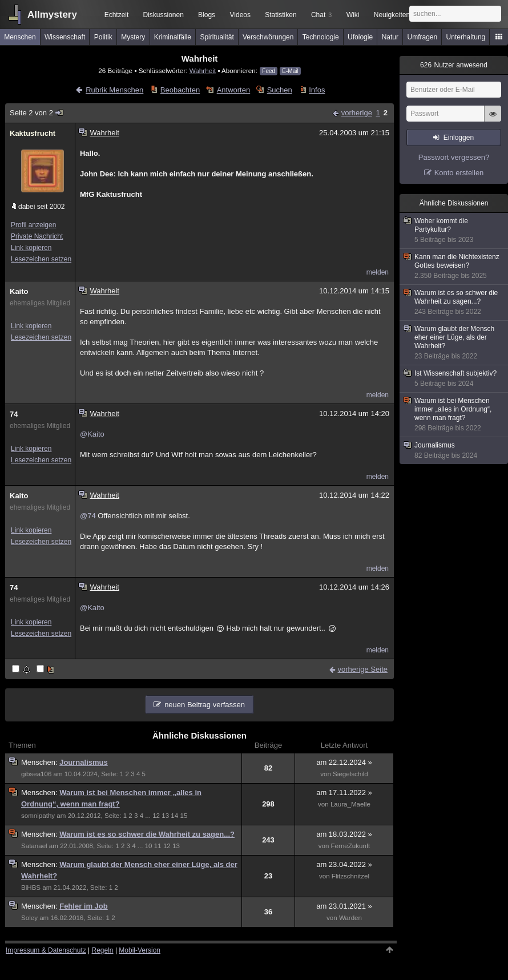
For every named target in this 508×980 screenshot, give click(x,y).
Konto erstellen (459, 173)
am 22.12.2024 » (344, 762)
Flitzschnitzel (350, 876)
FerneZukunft (351, 846)
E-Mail (290, 71)
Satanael (34, 846)
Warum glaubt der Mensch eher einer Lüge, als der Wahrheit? (454, 343)
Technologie (321, 37)
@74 (88, 516)
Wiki (353, 15)
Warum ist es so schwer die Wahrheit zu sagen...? (147, 834)
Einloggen (459, 138)
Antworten (234, 90)
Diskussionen (163, 15)
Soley (29, 918)
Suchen (280, 90)
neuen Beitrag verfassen (205, 705)
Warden (350, 918)
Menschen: (40, 762)
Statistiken (281, 15)
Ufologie (360, 37)
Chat (321, 15)
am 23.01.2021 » (344, 906)
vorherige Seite (363, 669)
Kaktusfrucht (33, 133)
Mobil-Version (140, 950)
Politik (103, 37)
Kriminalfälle (173, 37)
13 (165, 816)
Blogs (207, 15)
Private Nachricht (37, 236)
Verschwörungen (268, 37)
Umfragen (423, 37)
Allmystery (52, 15)
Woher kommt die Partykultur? (454, 231)
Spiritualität (217, 37)
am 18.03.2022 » (344, 834)
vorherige (357, 113)
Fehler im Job (84, 906)
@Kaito (92, 434)
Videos (240, 15)
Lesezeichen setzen (41, 259)
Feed (269, 71)
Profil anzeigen (33, 225)
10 (149, 846)
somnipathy (38, 816)
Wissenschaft (65, 37)
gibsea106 (36, 774)
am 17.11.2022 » (344, 793)
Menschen (20, 37)
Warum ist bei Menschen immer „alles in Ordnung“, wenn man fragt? (454, 415)
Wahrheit (203, 70)
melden (378, 272)
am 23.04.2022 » (344, 864)
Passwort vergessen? (454, 157)
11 (158, 846)
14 (174, 816)
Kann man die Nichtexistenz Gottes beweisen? (454, 267)
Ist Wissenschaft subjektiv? (454, 379)
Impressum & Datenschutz (46, 950)
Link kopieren (31, 248)
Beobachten (180, 90)
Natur (390, 37)
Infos (317, 90)
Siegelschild (350, 774)
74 (14, 414)
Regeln (103, 950)
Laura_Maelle (350, 804)
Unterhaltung (466, 37)
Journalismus (84, 762)
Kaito (19, 291)
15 (184, 816)
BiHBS (31, 888)
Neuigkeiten (392, 15)
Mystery (133, 37)
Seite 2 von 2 (37, 113)
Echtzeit (117, 15)
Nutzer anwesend (454, 65)
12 (156, 816)
